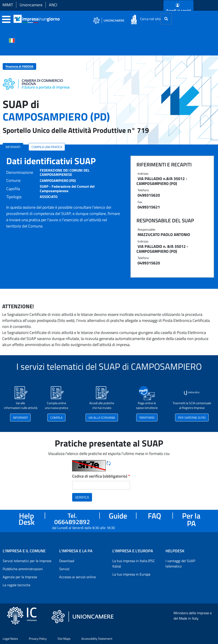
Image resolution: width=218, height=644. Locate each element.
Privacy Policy (38, 639)
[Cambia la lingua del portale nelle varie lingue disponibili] (12, 40)
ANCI (53, 5)
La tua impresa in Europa (131, 574)
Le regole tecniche (17, 585)
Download (67, 561)
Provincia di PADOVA (19, 66)
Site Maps (64, 639)
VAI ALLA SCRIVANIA (102, 418)
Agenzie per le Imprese (20, 577)
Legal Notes (10, 639)
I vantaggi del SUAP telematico (180, 563)
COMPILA (56, 418)
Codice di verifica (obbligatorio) (101, 476)
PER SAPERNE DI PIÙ (192, 418)
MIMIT (8, 5)
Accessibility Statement (97, 639)
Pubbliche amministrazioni (23, 569)
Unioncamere (31, 5)
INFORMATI (13, 147)
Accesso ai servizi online (78, 577)
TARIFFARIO (147, 418)
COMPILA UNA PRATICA (47, 147)
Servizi (64, 569)
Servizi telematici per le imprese (27, 561)
